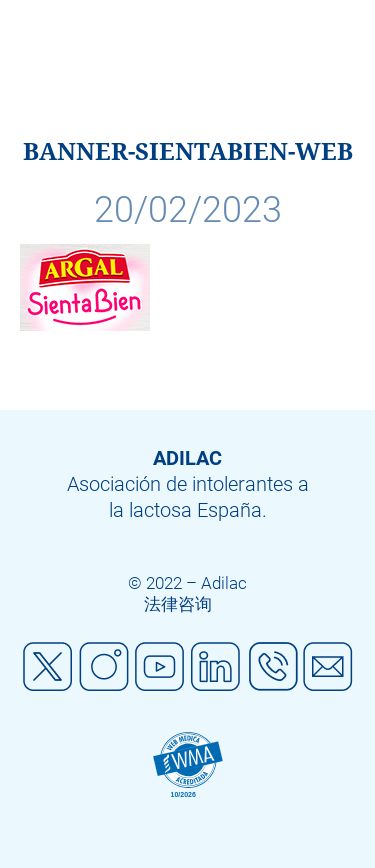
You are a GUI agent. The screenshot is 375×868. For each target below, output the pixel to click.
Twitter (48, 667)
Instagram (104, 667)
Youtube (160, 667)
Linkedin (216, 667)
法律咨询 (178, 604)
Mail (328, 667)
